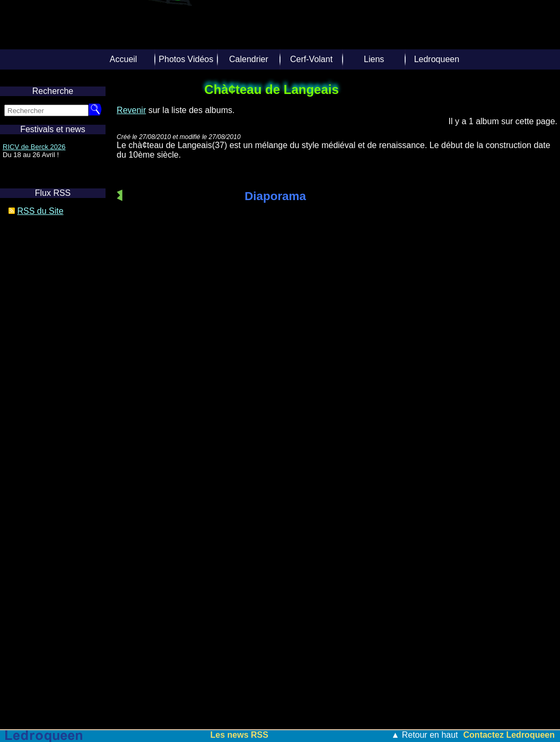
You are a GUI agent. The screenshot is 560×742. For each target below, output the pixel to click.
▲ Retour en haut (424, 735)
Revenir (131, 110)
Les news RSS (239, 735)
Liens (374, 59)
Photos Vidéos (186, 59)
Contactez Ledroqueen (509, 735)
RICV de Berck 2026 (34, 147)
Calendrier (249, 59)
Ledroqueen (437, 59)
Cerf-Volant (311, 59)
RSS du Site (40, 211)
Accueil (124, 59)
